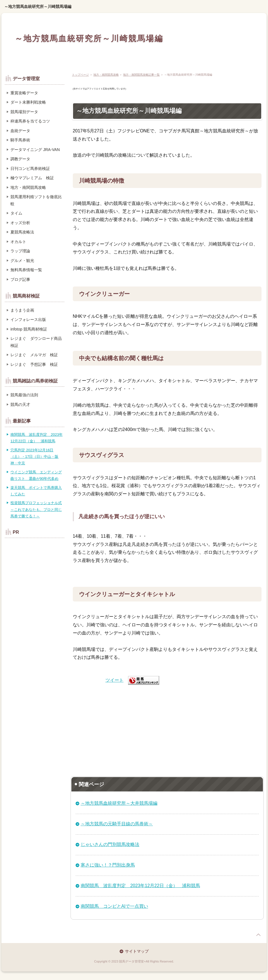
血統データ (20, 131)
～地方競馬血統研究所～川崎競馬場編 (38, 6)
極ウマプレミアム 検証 (32, 178)
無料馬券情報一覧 (26, 270)
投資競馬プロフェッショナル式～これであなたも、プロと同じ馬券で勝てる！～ (36, 509)
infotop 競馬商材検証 (29, 329)
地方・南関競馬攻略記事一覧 (141, 75)
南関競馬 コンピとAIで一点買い (114, 906)
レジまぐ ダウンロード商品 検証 (38, 342)
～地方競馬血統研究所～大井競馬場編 (119, 803)
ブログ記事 (20, 279)
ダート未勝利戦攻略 (28, 102)
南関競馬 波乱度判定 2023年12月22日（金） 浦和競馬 (140, 886)
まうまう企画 (22, 310)
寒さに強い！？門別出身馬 (108, 865)
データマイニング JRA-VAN (35, 150)
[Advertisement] (167, 728)
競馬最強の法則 (24, 395)
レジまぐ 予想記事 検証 (34, 364)
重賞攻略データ (24, 93)
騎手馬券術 (20, 140)
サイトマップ (137, 951)
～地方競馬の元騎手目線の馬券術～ (117, 824)
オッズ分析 (20, 223)
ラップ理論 (20, 251)
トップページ (80, 75)
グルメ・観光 (22, 261)
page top (258, 935)
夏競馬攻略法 (22, 232)
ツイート (115, 680)
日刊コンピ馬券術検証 (30, 169)
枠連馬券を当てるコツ (30, 121)
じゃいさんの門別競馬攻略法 (110, 844)
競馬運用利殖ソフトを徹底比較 (36, 200)
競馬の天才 (20, 404)
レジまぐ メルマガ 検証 (34, 355)
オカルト (18, 242)
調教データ (20, 159)
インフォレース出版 (28, 320)
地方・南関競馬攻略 (106, 75)
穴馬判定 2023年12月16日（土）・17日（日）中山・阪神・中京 (34, 457)
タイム (16, 213)
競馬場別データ (24, 112)
